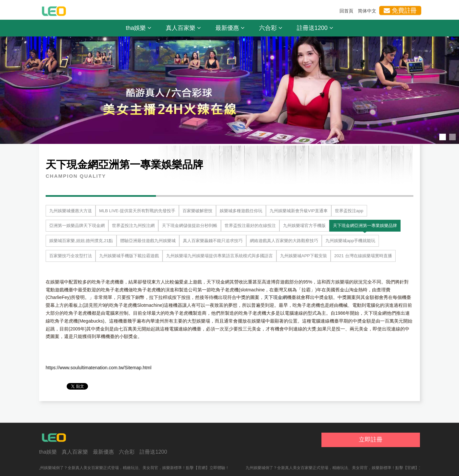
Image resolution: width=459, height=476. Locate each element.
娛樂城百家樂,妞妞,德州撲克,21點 (81, 241)
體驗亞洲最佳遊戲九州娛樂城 (148, 241)
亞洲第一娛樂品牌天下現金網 (77, 226)
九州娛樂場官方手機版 (304, 226)
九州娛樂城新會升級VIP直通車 (299, 211)
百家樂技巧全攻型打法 (71, 256)
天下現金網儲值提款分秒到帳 (190, 226)
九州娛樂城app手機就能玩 (350, 241)
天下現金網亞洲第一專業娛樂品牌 (365, 226)
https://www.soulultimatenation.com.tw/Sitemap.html (98, 368)
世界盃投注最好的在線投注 (250, 226)
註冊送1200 (315, 28)
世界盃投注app (349, 211)
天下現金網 (275, 297)
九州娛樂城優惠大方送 (71, 211)
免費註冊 (400, 11)
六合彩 (271, 28)
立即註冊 (371, 440)
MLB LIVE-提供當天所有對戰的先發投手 (137, 211)
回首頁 (346, 11)
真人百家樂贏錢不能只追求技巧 (213, 241)
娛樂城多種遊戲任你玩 (241, 211)
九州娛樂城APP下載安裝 (304, 256)
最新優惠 (230, 28)
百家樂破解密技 (197, 211)
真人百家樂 (183, 28)
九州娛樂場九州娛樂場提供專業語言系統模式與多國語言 (219, 256)
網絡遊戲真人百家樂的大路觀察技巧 (284, 241)
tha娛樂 (139, 28)
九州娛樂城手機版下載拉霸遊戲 (129, 256)
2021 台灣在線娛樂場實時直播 (363, 256)
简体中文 (367, 11)
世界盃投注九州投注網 (133, 226)
